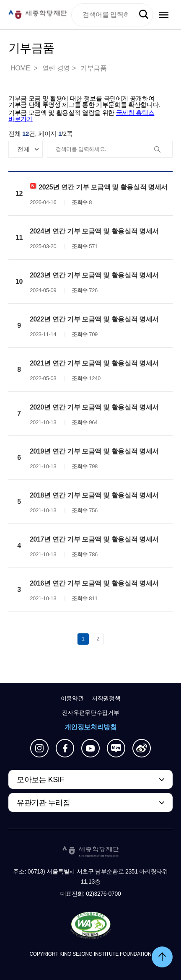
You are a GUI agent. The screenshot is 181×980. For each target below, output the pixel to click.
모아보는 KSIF (40, 780)
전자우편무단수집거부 (91, 713)
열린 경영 (56, 68)
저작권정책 (106, 698)
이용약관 (72, 698)
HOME (21, 68)
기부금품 (93, 68)
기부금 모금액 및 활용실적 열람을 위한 (81, 116)
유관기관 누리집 (43, 803)
